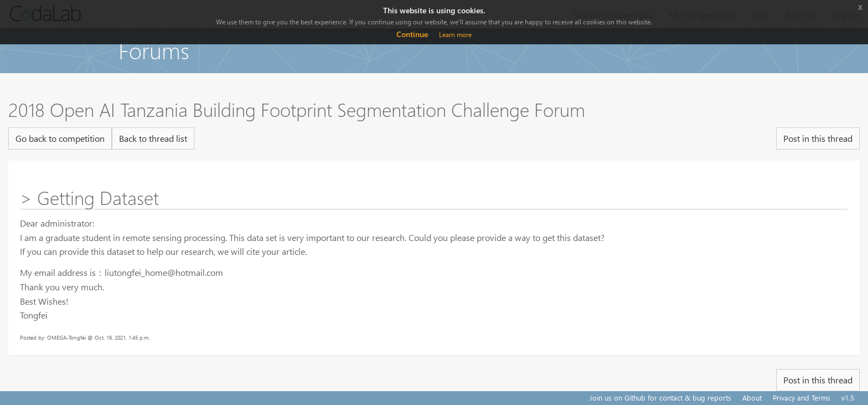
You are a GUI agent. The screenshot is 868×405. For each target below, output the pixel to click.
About (752, 398)
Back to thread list (153, 138)
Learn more (455, 35)
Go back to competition (60, 138)
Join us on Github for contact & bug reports (660, 398)
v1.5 (848, 398)
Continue (412, 34)
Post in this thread (818, 138)
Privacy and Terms (802, 398)
